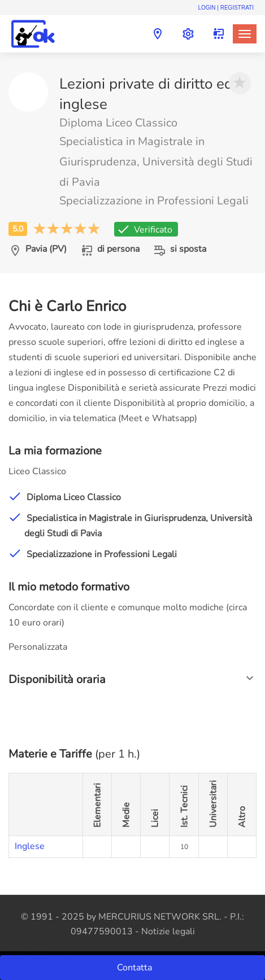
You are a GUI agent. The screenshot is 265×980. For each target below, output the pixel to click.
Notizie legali (168, 931)
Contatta (136, 968)
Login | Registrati (226, 8)
